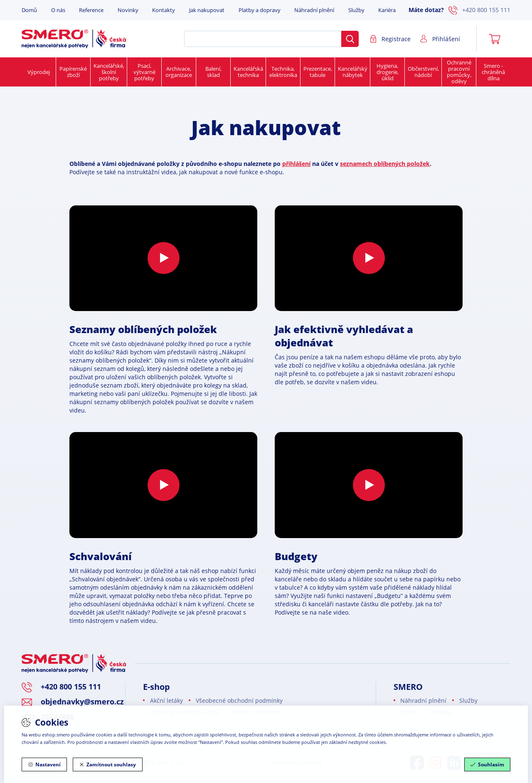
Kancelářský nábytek (353, 72)
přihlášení (296, 164)
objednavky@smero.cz (82, 701)
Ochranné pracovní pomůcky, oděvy (459, 72)
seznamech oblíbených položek (385, 164)
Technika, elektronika (283, 72)
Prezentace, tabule (318, 72)
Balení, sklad (213, 72)
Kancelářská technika (248, 72)
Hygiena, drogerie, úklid (388, 72)
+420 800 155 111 (479, 10)
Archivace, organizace (179, 72)
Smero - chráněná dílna (493, 72)
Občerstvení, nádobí (423, 72)
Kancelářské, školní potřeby (109, 72)
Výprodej (39, 72)
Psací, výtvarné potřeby (144, 72)
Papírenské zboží (73, 72)
